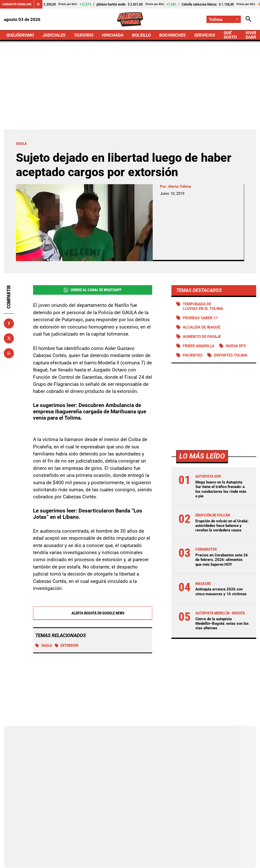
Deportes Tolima (231, 355)
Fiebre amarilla (199, 346)
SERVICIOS (205, 35)
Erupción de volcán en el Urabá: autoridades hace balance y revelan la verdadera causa (222, 526)
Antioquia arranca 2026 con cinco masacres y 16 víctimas (221, 591)
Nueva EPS (236, 346)
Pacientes (193, 355)
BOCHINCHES (172, 35)
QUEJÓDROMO (20, 35)
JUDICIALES (54, 35)
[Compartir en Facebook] (9, 323)
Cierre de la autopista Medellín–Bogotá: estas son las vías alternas (222, 623)
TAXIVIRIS (84, 35)
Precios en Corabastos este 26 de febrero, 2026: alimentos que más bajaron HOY (222, 560)
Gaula (44, 645)
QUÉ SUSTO (230, 35)
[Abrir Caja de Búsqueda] (249, 19)
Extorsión (67, 645)
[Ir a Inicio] (130, 19)
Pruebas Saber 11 (200, 318)
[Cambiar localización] (224, 19)
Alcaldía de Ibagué (201, 327)
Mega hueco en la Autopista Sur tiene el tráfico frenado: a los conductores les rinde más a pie (221, 489)
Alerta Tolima (179, 186)
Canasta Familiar (17, 4)
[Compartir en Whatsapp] (9, 353)
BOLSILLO (141, 35)
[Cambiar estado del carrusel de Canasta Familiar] (38, 4)
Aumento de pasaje (202, 337)
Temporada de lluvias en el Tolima (203, 306)
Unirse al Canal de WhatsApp (93, 290)
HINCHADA (113, 35)
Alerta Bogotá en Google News (93, 613)
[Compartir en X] (9, 338)
